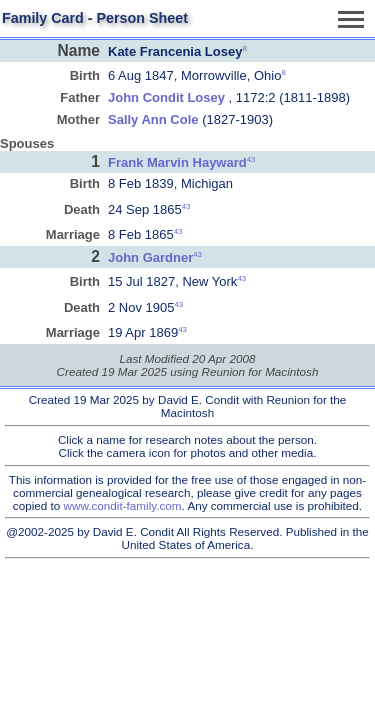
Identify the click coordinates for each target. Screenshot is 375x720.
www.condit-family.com (123, 505)
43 (251, 159)
